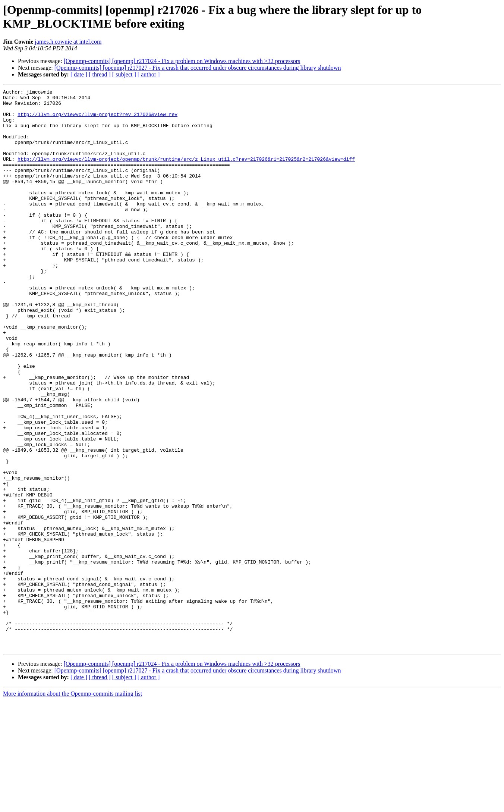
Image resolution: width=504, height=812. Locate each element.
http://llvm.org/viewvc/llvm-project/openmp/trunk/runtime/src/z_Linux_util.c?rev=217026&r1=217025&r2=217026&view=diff (186, 173)
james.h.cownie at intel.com (68, 42)
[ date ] (79, 74)
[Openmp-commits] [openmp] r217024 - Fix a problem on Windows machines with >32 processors (182, 61)
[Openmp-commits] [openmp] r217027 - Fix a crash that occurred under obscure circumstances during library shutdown (198, 68)
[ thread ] (100, 74)
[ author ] (149, 74)
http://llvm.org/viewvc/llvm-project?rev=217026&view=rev (97, 120)
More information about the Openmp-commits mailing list (73, 805)
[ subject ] (124, 74)
